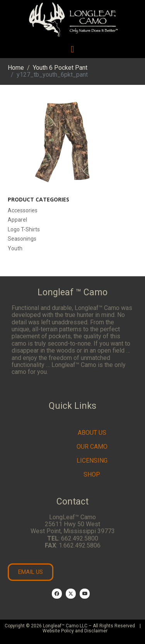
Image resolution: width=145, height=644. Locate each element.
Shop (92, 474)
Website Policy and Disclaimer (75, 631)
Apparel (17, 220)
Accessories (23, 210)
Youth (15, 248)
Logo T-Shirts (24, 229)
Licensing (92, 461)
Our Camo (92, 447)
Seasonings (22, 239)
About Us (92, 433)
